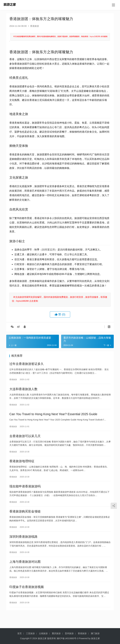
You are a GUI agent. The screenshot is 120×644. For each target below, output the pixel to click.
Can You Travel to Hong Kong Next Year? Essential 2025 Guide (53, 417)
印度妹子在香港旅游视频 (27, 598)
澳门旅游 (95, 633)
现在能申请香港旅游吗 (25, 493)
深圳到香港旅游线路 (23, 545)
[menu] (113, 5)
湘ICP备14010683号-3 (67, 638)
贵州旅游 (69, 633)
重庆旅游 (56, 633)
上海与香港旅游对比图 (25, 572)
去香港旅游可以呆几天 (25, 440)
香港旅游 (35, 26)
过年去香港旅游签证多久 (27, 364)
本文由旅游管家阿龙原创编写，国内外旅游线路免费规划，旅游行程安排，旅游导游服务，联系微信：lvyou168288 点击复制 (60, 299)
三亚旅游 (30, 633)
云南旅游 (43, 633)
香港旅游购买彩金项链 (25, 519)
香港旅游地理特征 (22, 466)
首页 (20, 633)
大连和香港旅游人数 (23, 391)
